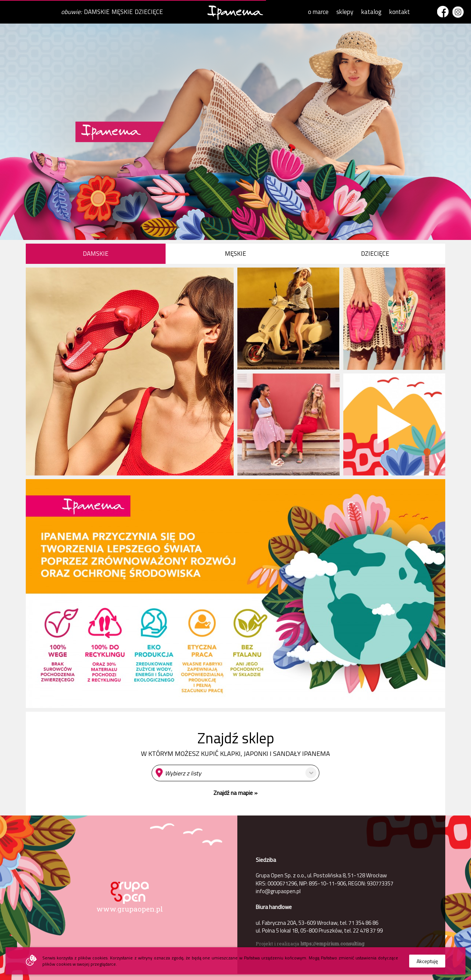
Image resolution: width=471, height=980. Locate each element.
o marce (318, 12)
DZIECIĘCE (149, 12)
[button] (235, 773)
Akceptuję (427, 961)
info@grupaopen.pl (278, 891)
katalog (371, 12)
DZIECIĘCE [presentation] (375, 254)
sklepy (345, 12)
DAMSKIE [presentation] (96, 254)
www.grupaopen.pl (130, 909)
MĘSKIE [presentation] (235, 254)
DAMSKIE (97, 12)
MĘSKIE (122, 12)
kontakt (400, 12)
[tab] (96, 254)
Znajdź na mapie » (235, 793)
